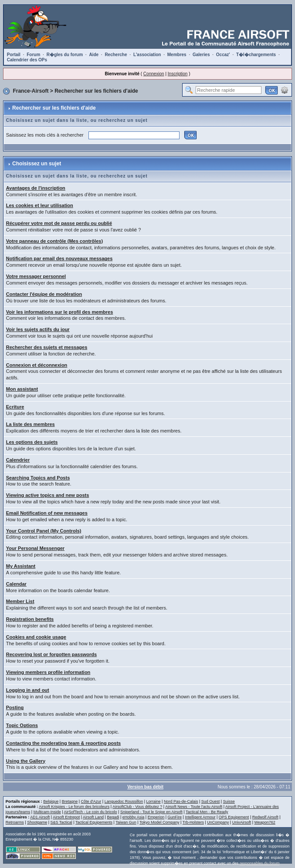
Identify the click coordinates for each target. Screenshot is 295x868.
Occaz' (223, 55)
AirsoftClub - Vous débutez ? (137, 807)
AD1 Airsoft (40, 817)
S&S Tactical (61, 822)
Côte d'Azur (91, 801)
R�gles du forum (65, 55)
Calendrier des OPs (27, 60)
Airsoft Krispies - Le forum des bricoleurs (74, 807)
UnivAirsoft (242, 822)
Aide (94, 55)
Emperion (156, 817)
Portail (14, 55)
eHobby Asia (134, 817)
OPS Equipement (234, 817)
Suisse (229, 801)
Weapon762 (265, 822)
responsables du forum (260, 863)
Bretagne (70, 801)
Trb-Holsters (193, 822)
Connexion (154, 74)
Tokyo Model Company (159, 822)
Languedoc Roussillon (124, 801)
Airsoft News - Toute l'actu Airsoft (194, 807)
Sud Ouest (211, 801)
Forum (33, 55)
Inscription (178, 74)
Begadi (113, 817)
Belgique (51, 801)
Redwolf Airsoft (265, 817)
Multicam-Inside (47, 812)
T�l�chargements (256, 55)
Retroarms (15, 822)
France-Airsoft (31, 91)
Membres (177, 55)
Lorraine (154, 801)
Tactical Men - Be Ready (207, 812)
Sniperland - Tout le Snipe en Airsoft (151, 812)
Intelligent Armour (200, 817)
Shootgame (37, 822)
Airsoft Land (93, 817)
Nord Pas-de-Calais (181, 801)
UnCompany (218, 822)
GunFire (175, 817)
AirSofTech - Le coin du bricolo (91, 812)
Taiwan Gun (126, 822)
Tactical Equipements (94, 822)
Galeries (201, 55)
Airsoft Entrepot (66, 817)
